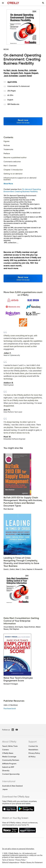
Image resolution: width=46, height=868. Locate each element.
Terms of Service (8, 860)
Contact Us (33, 746)
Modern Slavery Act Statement (32, 862)
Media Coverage (9, 757)
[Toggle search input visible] (43, 3)
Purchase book (10, 708)
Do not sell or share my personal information (18, 849)
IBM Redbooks (13, 104)
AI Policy (32, 757)
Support (33, 742)
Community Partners (11, 760)
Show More (8, 184)
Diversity (6, 771)
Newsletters (33, 750)
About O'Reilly (9, 742)
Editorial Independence (11, 862)
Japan (5, 789)
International (9, 781)
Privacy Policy (34, 753)
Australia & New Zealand (12, 786)
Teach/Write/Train (10, 746)
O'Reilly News (8, 753)
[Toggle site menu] (3, 3)
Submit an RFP (8, 767)
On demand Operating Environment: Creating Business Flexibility (22, 190)
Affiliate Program (9, 764)
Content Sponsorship (11, 774)
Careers (6, 750)
